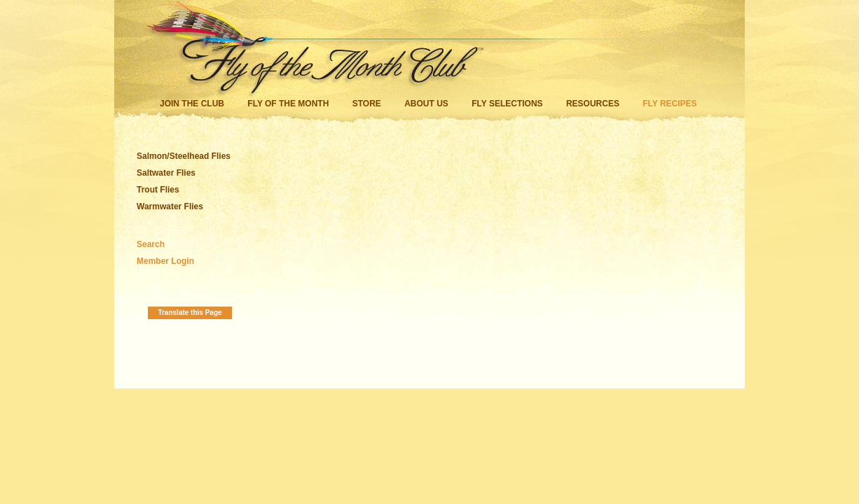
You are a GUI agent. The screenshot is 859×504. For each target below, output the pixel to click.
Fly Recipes (669, 104)
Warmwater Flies (170, 206)
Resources (593, 104)
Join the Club (192, 104)
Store (367, 104)
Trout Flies (158, 190)
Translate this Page (190, 313)
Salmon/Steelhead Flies (184, 156)
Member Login (165, 261)
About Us (426, 104)
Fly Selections (508, 104)
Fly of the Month (288, 104)
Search (151, 244)
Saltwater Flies (166, 173)
